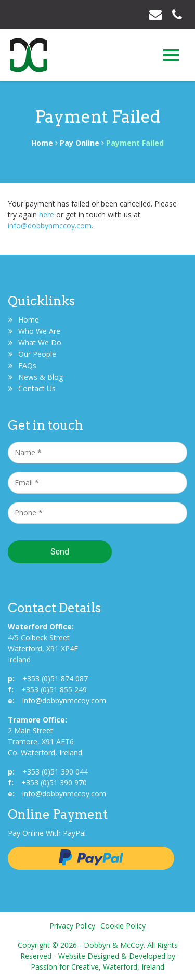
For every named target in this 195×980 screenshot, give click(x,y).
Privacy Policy (72, 926)
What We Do (40, 343)
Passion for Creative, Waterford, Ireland (97, 967)
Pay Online (80, 143)
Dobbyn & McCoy (29, 58)
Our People (37, 354)
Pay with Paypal (91, 858)
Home (42, 143)
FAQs (27, 365)
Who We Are (39, 331)
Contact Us (37, 388)
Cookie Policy (123, 926)
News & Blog (41, 377)
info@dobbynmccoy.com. (50, 225)
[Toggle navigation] (171, 55)
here (47, 215)
